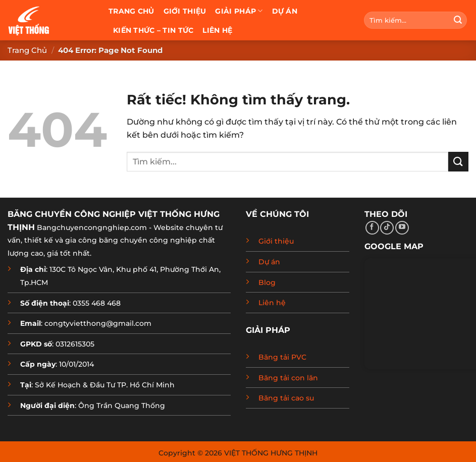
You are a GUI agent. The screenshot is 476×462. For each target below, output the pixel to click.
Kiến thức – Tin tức (153, 30)
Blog (267, 282)
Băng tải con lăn (288, 378)
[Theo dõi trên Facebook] (372, 228)
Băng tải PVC (282, 357)
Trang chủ (131, 11)
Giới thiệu (185, 11)
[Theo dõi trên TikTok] (387, 228)
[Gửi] (458, 20)
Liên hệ (217, 30)
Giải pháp (239, 11)
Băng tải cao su (286, 398)
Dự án (285, 11)
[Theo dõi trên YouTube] (402, 228)
